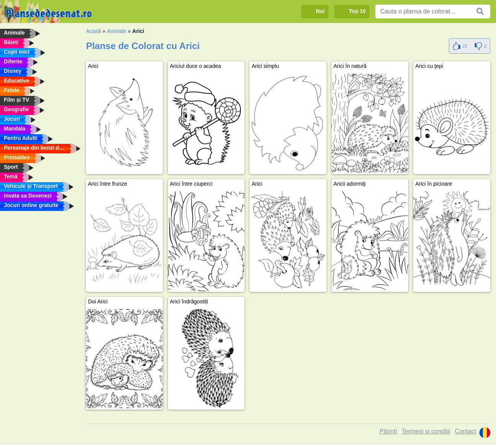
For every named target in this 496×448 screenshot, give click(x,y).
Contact (466, 431)
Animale (117, 31)
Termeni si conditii (426, 431)
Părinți (388, 431)
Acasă (93, 31)
